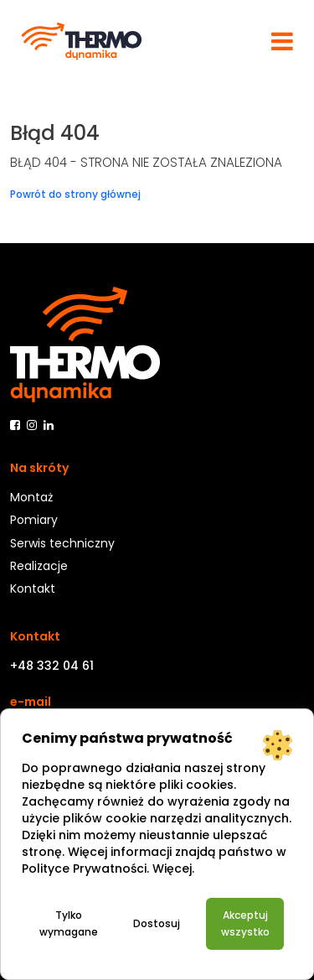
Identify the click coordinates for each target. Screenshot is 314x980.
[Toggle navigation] (282, 41)
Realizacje (39, 566)
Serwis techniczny (62, 543)
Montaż (31, 497)
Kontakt (33, 589)
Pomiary (34, 520)
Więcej (172, 869)
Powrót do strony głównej (75, 194)
